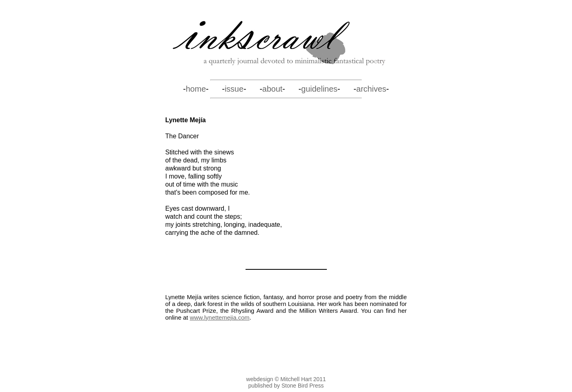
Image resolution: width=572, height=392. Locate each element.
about (273, 89)
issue (234, 89)
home (196, 89)
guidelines (319, 89)
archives (371, 89)
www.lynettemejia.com (219, 317)
